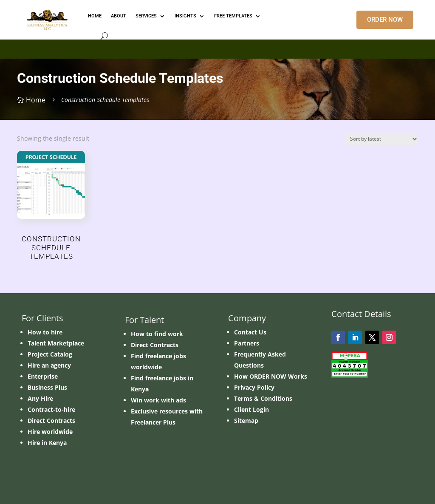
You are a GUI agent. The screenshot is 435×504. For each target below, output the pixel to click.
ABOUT (119, 16)
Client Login (251, 409)
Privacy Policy (254, 387)
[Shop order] (381, 139)
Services (146, 16)
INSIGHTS (185, 16)
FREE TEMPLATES (233, 16)
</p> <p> (217, 48)
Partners (247, 343)
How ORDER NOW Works (271, 376)
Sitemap (246, 420)
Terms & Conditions (263, 398)
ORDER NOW (385, 20)
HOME (95, 16)
